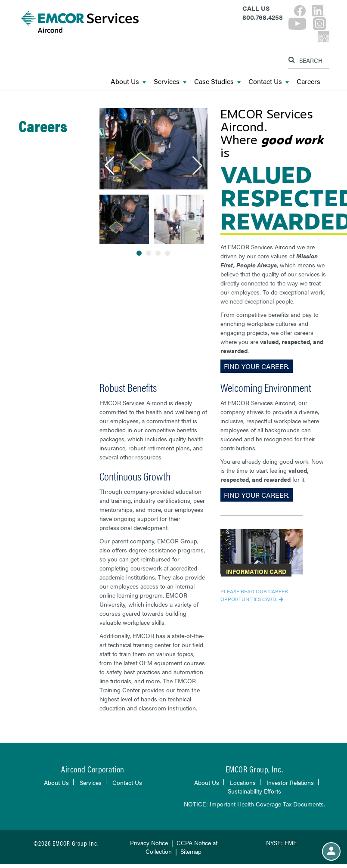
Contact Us (269, 82)
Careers (308, 82)
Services (170, 82)
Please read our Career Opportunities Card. (254, 595)
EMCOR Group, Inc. (254, 769)
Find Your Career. (257, 366)
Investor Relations (290, 782)
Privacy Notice (149, 843)
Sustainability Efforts (254, 791)
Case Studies (217, 82)
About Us (128, 82)
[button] (110, 166)
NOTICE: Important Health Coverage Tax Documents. (254, 804)
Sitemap (191, 851)
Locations (243, 782)
